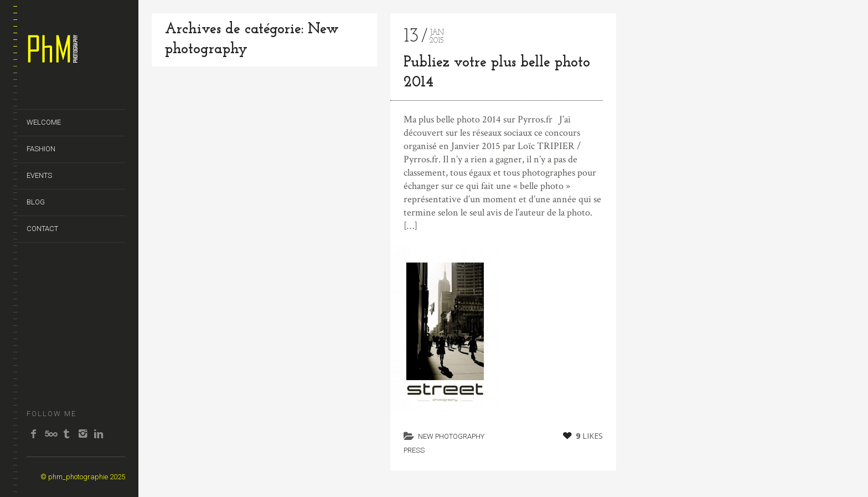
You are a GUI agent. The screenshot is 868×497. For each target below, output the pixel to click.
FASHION (41, 149)
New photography (451, 436)
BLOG (36, 202)
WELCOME (44, 122)
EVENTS (39, 175)
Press (414, 450)
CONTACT (42, 229)
